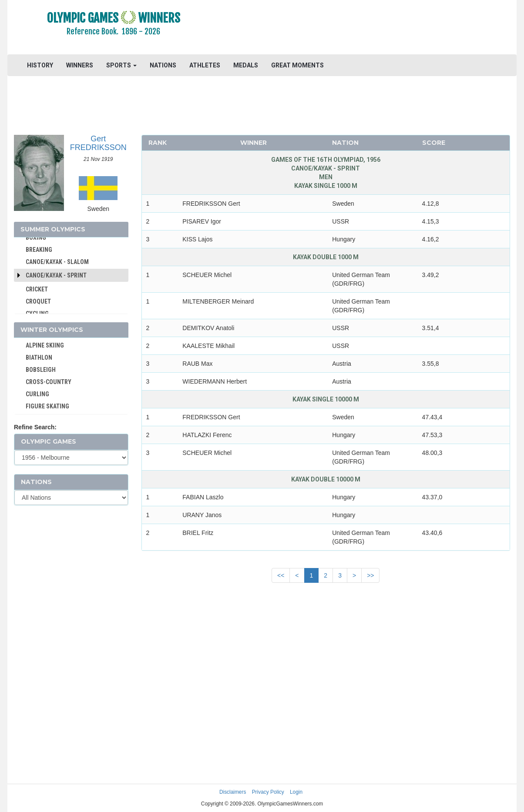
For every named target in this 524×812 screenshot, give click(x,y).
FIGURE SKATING (47, 406)
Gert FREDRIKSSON (98, 143)
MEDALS (246, 65)
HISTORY (40, 65)
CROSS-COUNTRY (49, 382)
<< (281, 575)
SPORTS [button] (121, 65)
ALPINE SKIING (45, 345)
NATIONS (163, 65)
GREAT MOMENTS (297, 65)
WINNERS (80, 65)
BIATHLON (39, 358)
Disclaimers (233, 792)
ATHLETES (205, 65)
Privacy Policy (268, 792)
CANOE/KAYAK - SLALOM (57, 262)
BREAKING (39, 250)
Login (296, 792)
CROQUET (38, 301)
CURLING (37, 394)
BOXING (36, 237)
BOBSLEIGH (41, 370)
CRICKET (37, 289)
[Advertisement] (368, 28)
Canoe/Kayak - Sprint (56, 275)
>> (370, 575)
